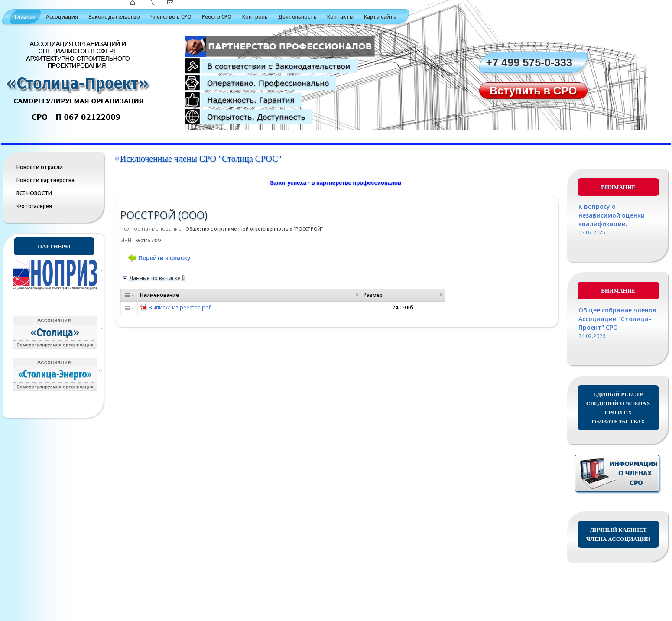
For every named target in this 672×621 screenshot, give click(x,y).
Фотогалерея (34, 206)
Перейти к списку (164, 258)
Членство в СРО (171, 17)
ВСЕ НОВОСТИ (34, 193)
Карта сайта (380, 17)
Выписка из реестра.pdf (180, 307)
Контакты (340, 17)
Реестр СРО (217, 17)
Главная (25, 17)
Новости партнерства (45, 180)
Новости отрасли (40, 167)
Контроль (255, 17)
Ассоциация (62, 17)
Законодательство (114, 17)
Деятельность (297, 17)
